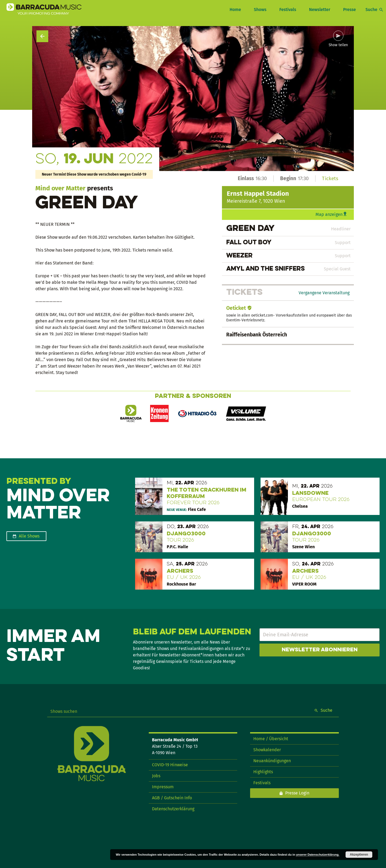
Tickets (330, 178)
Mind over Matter (60, 188)
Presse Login (297, 793)
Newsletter (320, 10)
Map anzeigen (329, 214)
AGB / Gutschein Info (172, 798)
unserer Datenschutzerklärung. (318, 855)
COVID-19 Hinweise (170, 765)
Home (235, 10)
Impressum (163, 787)
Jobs (156, 776)
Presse (350, 10)
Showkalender (267, 750)
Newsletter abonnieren (320, 650)
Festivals (288, 10)
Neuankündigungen (272, 761)
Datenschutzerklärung (173, 809)
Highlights (263, 772)
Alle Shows (29, 536)
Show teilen (338, 45)
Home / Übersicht (271, 739)
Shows (260, 10)
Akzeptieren (359, 855)
